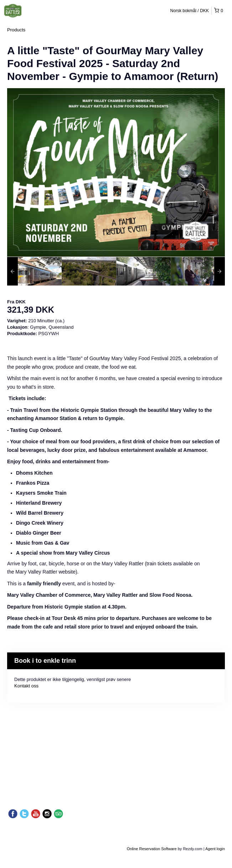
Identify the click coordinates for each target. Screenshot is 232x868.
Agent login (215, 849)
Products (16, 30)
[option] (34, 271)
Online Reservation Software (152, 849)
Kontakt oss (26, 686)
